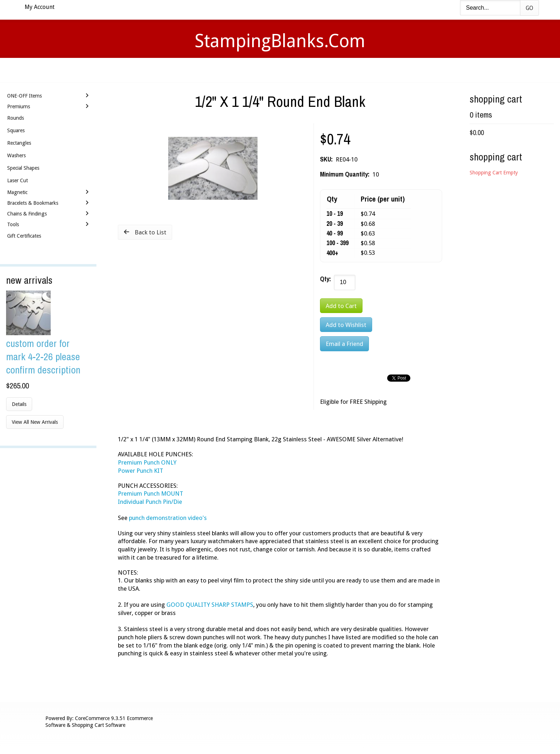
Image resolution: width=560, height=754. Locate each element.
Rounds (16, 118)
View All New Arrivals (35, 422)
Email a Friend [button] (344, 344)
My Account (40, 7)
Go (529, 8)
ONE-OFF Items (24, 96)
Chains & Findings (27, 214)
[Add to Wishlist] (346, 325)
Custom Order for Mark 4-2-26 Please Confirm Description (43, 356)
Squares (16, 130)
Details (19, 404)
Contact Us (336, 70)
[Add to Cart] (341, 306)
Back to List (151, 232)
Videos (208, 70)
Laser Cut (17, 180)
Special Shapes (23, 168)
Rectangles (19, 143)
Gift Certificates (24, 236)
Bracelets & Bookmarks (33, 203)
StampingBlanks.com (280, 41)
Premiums (19, 106)
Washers (16, 155)
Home (174, 70)
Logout (382, 70)
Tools (13, 224)
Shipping (290, 70)
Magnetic (17, 192)
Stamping (247, 70)
